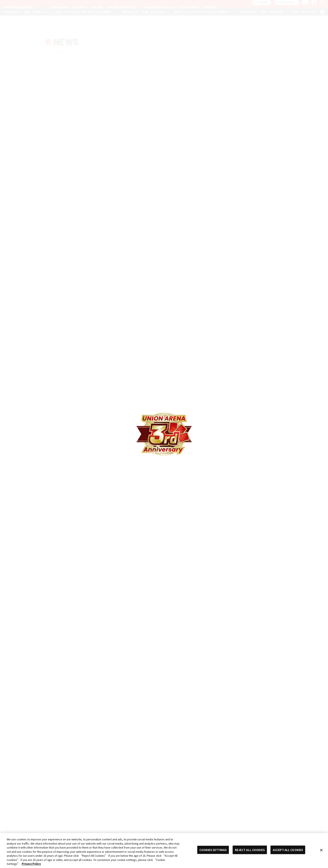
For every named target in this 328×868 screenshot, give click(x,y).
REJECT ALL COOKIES (250, 850)
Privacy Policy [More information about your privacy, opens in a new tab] (31, 864)
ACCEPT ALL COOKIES (288, 850)
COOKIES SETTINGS (213, 850)
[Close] (321, 850)
